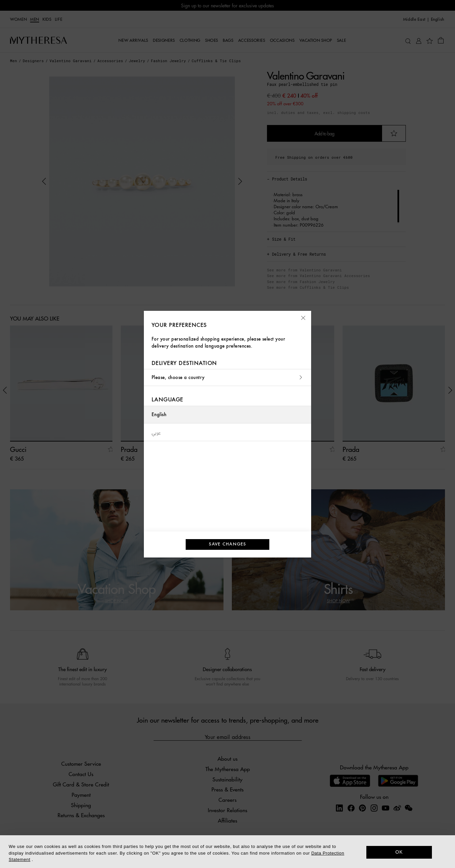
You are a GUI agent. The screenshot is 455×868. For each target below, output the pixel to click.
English (159, 415)
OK (399, 852)
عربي (156, 432)
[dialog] (227, 852)
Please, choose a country (227, 378)
